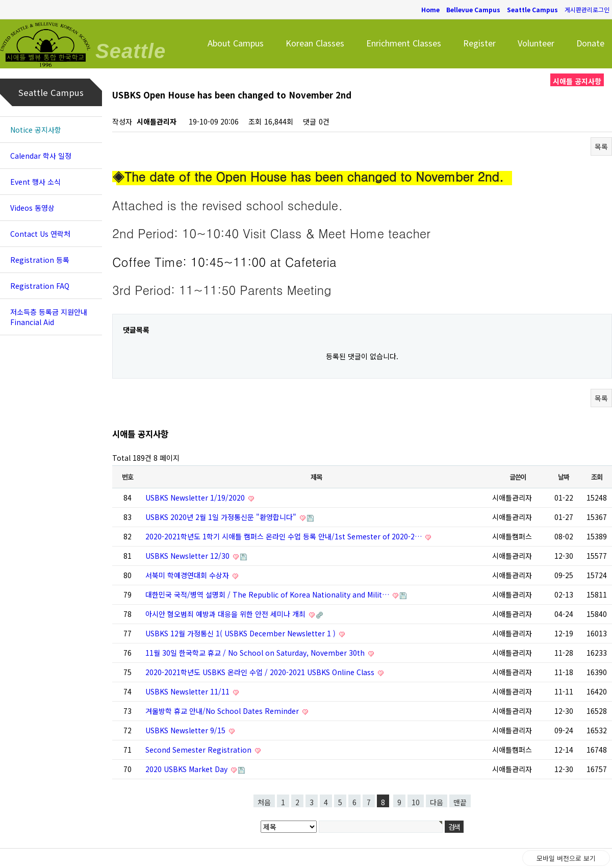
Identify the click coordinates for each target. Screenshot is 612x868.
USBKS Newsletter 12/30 (188, 556)
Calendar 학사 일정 (41, 156)
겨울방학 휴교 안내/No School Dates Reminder (223, 711)
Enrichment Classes (404, 43)
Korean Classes (315, 43)
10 (416, 802)
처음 (264, 802)
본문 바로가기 (0, 0)
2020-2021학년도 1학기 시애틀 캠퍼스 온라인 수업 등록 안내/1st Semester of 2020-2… (285, 536)
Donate (590, 43)
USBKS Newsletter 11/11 (188, 691)
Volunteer (536, 43)
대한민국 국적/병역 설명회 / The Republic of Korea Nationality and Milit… (268, 594)
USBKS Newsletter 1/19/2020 (196, 498)
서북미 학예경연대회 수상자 (188, 575)
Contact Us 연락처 (40, 234)
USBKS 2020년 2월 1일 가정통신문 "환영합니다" (222, 517)
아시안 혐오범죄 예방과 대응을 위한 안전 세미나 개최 (226, 614)
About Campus (236, 43)
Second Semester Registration (199, 750)
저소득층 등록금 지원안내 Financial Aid (49, 317)
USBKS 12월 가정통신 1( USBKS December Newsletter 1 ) (241, 633)
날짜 (563, 477)
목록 (601, 146)
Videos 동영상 (32, 208)
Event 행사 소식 (35, 182)
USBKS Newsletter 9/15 (186, 730)
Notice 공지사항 (36, 130)
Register (479, 43)
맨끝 (460, 802)
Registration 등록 (40, 260)
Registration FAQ (40, 286)
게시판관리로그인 (587, 9)
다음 (437, 802)
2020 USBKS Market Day (187, 769)
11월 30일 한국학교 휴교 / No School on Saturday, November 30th (256, 653)
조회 (596, 477)
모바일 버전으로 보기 (566, 858)
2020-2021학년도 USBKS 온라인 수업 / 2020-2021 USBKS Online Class (261, 672)
